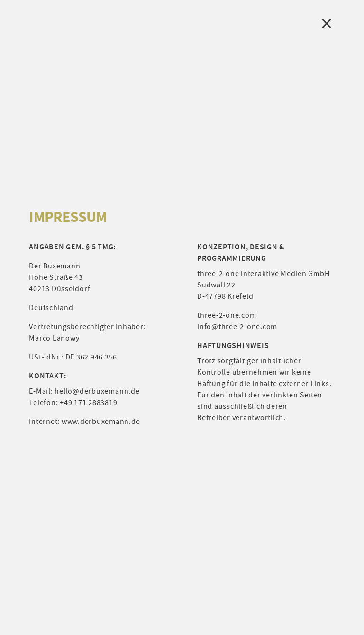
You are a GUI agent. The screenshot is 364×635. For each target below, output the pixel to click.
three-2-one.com (227, 315)
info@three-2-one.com (237, 327)
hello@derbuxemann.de (97, 391)
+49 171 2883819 (88, 403)
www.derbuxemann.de (101, 422)
